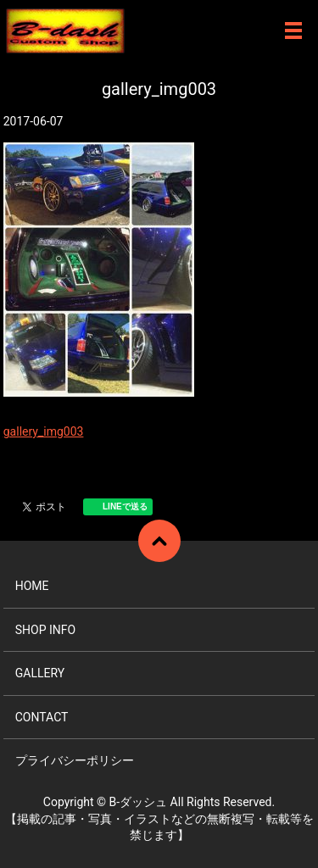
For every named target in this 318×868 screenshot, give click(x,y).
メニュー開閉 (293, 31)
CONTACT (42, 717)
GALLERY (40, 673)
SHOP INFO (45, 630)
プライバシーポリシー (75, 760)
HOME (32, 586)
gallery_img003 (44, 431)
